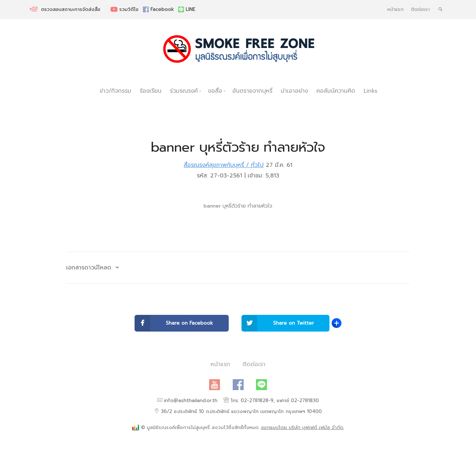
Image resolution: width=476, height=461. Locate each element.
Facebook (159, 9)
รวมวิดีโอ (125, 9)
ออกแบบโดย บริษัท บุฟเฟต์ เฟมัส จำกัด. (303, 428)
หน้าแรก (395, 9)
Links (371, 91)
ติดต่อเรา (420, 9)
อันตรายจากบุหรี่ (252, 91)
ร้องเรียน (151, 91)
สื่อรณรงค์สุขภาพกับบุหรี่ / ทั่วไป (224, 165)
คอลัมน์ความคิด (336, 91)
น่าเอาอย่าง (294, 91)
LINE (187, 9)
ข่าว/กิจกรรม (115, 91)
